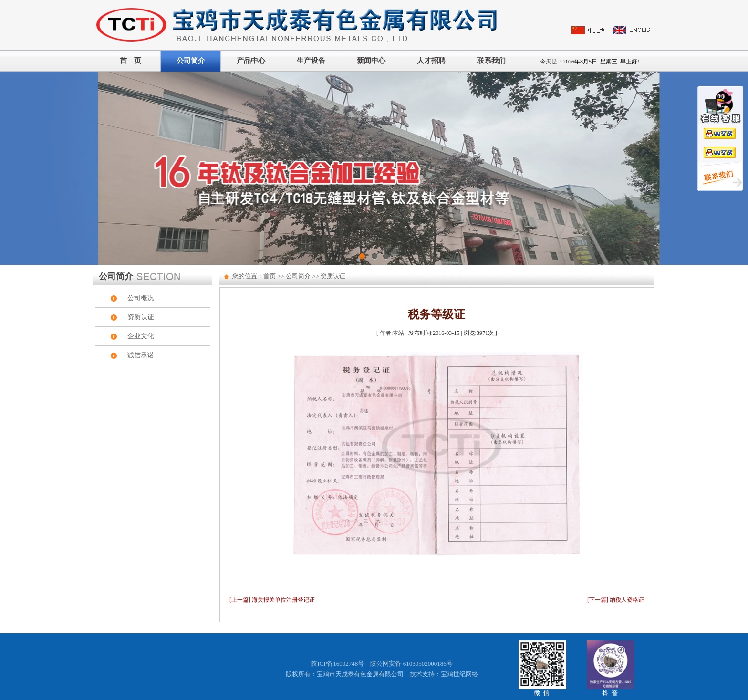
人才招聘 (431, 61)
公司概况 (141, 298)
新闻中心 (371, 61)
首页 (270, 276)
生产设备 (311, 61)
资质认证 (141, 317)
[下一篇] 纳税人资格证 (616, 600)
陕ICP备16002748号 (338, 663)
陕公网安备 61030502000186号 (411, 663)
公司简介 (191, 61)
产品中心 (251, 61)
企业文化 (141, 336)
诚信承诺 (141, 355)
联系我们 (491, 61)
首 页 (130, 61)
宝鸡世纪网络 (459, 674)
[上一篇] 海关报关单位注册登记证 (272, 600)
